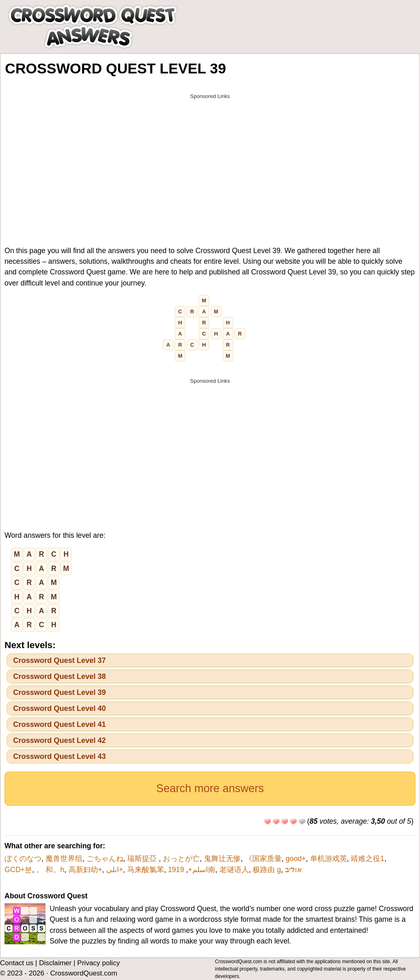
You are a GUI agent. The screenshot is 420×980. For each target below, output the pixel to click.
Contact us (17, 963)
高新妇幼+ (85, 870)
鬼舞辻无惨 (222, 859)
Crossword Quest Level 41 (59, 724)
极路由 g (267, 870)
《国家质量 (263, 859)
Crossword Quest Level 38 (59, 676)
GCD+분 (18, 870)
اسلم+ (198, 870)
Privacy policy (98, 963)
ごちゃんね (105, 859)
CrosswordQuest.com (83, 973)
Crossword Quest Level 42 (59, 740)
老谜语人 (234, 870)
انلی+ (115, 870)
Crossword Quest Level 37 (59, 660)
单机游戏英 (329, 859)
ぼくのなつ (23, 859)
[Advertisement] (210, 161)
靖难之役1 (367, 859)
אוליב (293, 870)
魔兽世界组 (64, 859)
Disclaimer (55, 963)
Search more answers (210, 788)
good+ (296, 859)
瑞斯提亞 (143, 859)
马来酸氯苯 (146, 870)
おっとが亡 (181, 859)
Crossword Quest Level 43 (59, 756)
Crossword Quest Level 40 (59, 708)
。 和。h (50, 870)
